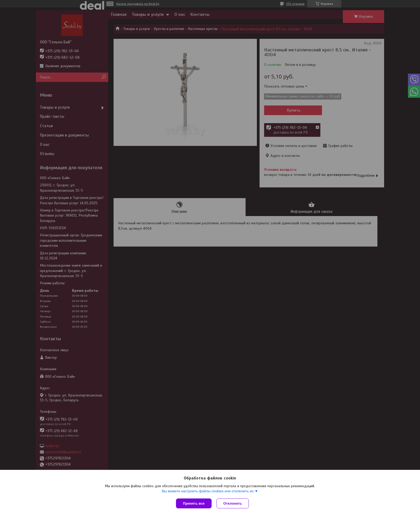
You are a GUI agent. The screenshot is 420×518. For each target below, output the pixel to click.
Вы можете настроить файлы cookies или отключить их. (208, 492)
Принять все (194, 503)
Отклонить (233, 503)
